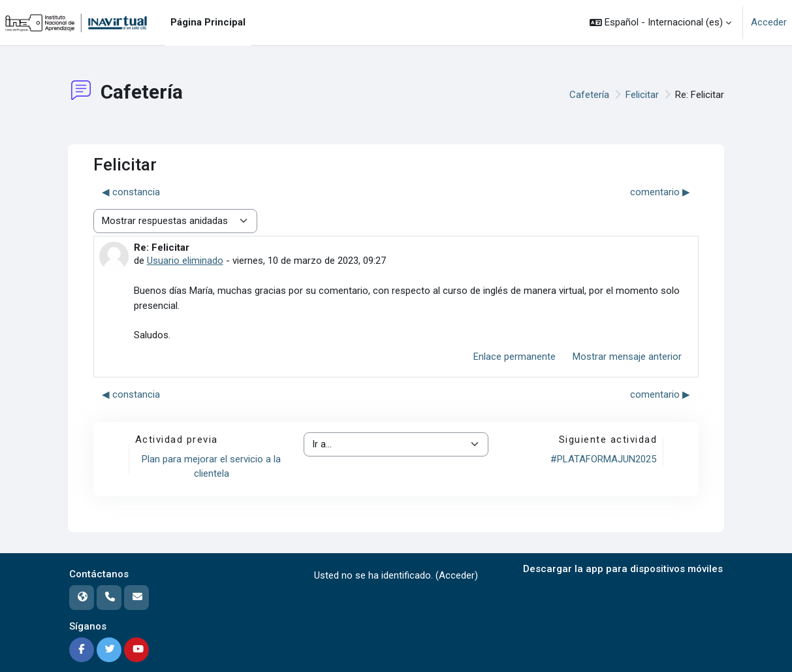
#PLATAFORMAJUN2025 (603, 459)
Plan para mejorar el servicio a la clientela (211, 467)
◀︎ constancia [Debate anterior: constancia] (131, 192)
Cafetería (589, 95)
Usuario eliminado (185, 261)
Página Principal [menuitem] (208, 22)
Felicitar (642, 95)
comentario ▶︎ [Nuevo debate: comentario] (660, 192)
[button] (660, 23)
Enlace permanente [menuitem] (515, 357)
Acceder (769, 22)
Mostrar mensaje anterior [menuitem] (627, 357)
